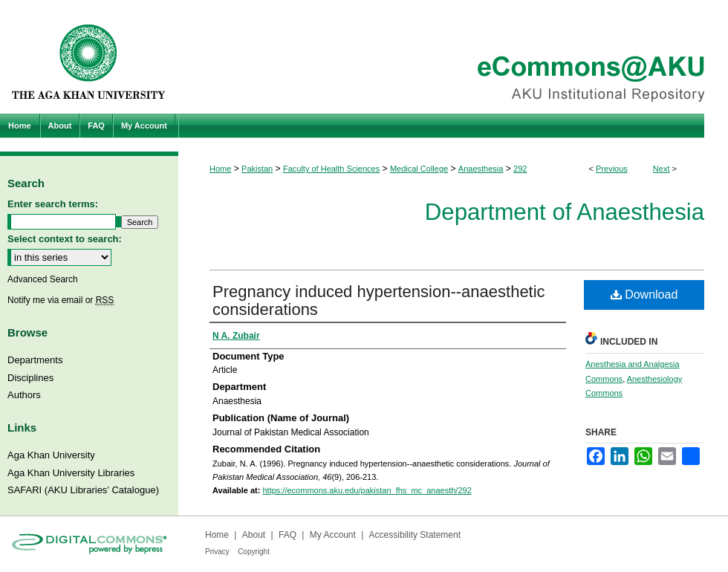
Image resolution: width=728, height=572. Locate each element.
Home (220, 169)
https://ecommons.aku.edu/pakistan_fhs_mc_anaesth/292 (367, 490)
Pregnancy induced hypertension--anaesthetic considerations (379, 300)
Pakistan (257, 169)
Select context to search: (65, 239)
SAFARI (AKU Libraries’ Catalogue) (83, 490)
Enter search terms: (53, 204)
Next (662, 169)
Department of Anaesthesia (565, 212)
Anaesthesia (481, 169)
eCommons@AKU (453, 57)
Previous (612, 169)
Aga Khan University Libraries (71, 473)
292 (520, 169)
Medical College (419, 169)
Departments (35, 360)
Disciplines (30, 378)
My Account (333, 535)
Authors (24, 395)
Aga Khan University (51, 455)
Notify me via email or (61, 300)
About (254, 535)
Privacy (217, 552)
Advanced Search (43, 279)
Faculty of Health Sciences (331, 169)
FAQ (287, 535)
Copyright (254, 552)
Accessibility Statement (415, 535)
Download (644, 295)
